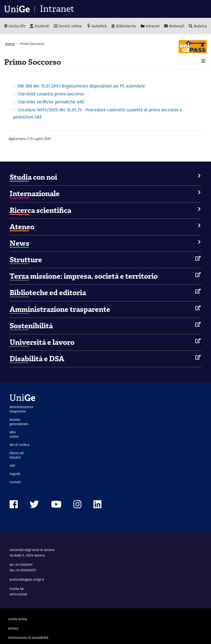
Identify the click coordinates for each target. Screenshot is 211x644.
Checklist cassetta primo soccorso (51, 94)
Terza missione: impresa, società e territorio (84, 276)
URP (13, 466)
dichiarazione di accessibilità (28, 638)
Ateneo (22, 227)
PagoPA (15, 474)
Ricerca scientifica (40, 210)
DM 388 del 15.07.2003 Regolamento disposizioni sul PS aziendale (81, 86)
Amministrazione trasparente (60, 309)
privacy (13, 628)
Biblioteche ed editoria (48, 293)
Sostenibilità (31, 326)
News (20, 243)
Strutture (26, 260)
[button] (203, 61)
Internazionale (35, 194)
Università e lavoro (42, 342)
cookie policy (18, 619)
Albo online (14, 434)
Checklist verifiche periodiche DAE (51, 102)
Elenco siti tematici (17, 455)
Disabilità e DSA (37, 359)
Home (10, 44)
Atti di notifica (20, 445)
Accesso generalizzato (19, 422)
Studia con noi (33, 177)
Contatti (15, 482)
